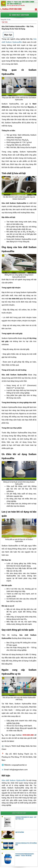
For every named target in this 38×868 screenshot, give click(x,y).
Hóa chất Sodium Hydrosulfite (14, 780)
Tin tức (9, 20)
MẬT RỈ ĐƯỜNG (20, 832)
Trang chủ (3, 20)
